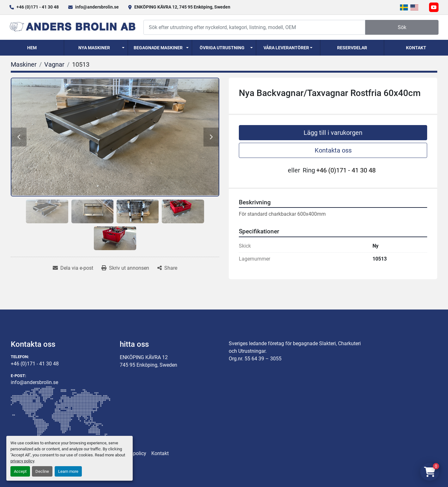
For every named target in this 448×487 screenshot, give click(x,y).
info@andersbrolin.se (97, 7)
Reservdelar (352, 48)
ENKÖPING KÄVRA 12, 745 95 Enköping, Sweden (182, 7)
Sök (402, 27)
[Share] (167, 268)
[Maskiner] (24, 64)
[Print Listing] (125, 268)
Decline (42, 471)
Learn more (68, 471)
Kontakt (416, 48)
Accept (20, 471)
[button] (96, 48)
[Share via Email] (73, 268)
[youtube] (434, 7)
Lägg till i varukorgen (333, 133)
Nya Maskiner (94, 48)
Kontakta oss (333, 150)
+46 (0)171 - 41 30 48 (38, 7)
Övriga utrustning (222, 48)
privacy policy (22, 461)
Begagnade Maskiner (158, 48)
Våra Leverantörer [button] (286, 48)
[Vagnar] (54, 64)
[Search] (254, 27)
